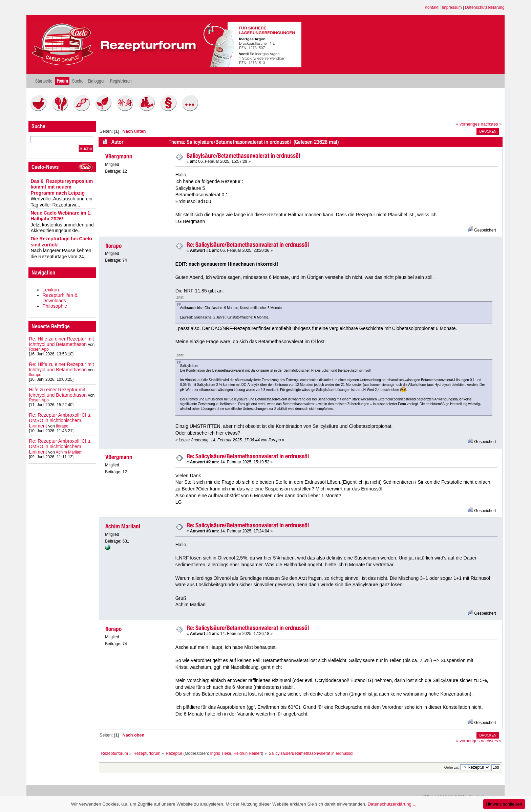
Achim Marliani (69, 452)
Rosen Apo (39, 349)
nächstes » (491, 124)
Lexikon (51, 290)
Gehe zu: (451, 767)
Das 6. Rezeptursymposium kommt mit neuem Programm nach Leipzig (62, 187)
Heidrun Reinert (248, 753)
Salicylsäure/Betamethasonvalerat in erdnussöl (243, 156)
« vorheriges (468, 124)
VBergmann (119, 156)
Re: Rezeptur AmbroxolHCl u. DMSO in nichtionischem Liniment (60, 420)
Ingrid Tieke (220, 753)
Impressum (452, 7)
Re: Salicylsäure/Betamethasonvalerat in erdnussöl (248, 245)
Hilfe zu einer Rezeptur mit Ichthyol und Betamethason (58, 392)
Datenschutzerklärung (485, 7)
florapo (35, 375)
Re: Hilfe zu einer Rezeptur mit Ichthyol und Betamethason (61, 342)
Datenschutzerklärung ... (392, 804)
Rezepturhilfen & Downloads (60, 298)
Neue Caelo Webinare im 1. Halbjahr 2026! (61, 216)
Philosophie (55, 306)
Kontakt (432, 7)
